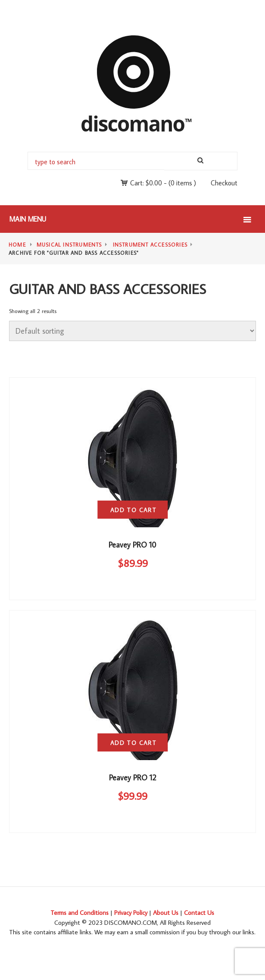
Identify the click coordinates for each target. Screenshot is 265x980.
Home (17, 245)
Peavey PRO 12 (133, 778)
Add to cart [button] (133, 510)
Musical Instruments (69, 245)
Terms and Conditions (79, 913)
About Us (166, 913)
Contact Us (199, 913)
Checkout (224, 183)
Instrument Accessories (150, 245)
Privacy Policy (131, 913)
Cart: (146, 183)
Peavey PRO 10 (132, 545)
